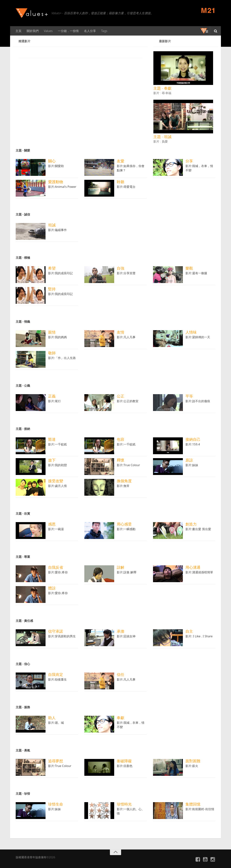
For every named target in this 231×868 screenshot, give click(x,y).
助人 (52, 718)
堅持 (52, 289)
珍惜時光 (124, 804)
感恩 (52, 524)
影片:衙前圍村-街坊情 (200, 809)
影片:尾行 (54, 401)
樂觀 (189, 268)
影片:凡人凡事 (126, 337)
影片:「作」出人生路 (62, 358)
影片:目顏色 (125, 766)
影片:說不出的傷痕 (198, 401)
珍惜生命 (56, 804)
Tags (104, 31)
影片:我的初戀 (57, 465)
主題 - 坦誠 (162, 137)
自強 (121, 268)
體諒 (52, 588)
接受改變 (56, 481)
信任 (121, 674)
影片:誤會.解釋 (128, 572)
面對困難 (193, 761)
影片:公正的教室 (128, 401)
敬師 (52, 353)
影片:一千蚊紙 (57, 444)
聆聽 (121, 182)
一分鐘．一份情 (68, 31)
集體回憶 (193, 804)
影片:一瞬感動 (126, 529)
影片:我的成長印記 (60, 273)
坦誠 (52, 225)
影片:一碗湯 (56, 529)
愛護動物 (56, 182)
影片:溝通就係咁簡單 (199, 572)
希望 (52, 268)
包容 (121, 439)
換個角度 (124, 481)
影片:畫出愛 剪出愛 (198, 529)
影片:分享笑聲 (126, 273)
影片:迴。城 (56, 723)
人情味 (191, 332)
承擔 (121, 631)
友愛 (121, 161)
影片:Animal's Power (62, 187)
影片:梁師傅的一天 (198, 337)
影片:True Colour (128, 465)
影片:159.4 (193, 444)
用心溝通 (193, 567)
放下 (52, 460)
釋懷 (121, 460)
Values (48, 31)
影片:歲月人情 (57, 486)
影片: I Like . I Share (199, 636)
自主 (189, 631)
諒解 (121, 567)
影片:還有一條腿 (196, 273)
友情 (121, 332)
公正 (121, 396)
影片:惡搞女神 (126, 636)
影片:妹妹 (192, 465)
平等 (189, 396)
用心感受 (124, 524)
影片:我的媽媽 (57, 337)
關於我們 (33, 31)
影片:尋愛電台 (126, 187)
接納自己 (193, 439)
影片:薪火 (192, 766)
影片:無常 (123, 486)
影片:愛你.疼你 (58, 572)
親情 (52, 332)
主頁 (18, 31)
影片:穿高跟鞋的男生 (62, 636)
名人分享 (90, 31)
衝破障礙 (124, 761)
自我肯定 (56, 674)
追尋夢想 (56, 761)
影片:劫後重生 (57, 679)
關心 (52, 161)
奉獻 (121, 718)
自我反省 (56, 567)
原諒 (189, 460)
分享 (189, 161)
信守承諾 (56, 631)
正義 (52, 396)
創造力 (191, 524)
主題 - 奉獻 (162, 88)
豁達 (52, 439)
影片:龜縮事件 (57, 230)
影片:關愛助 (56, 166)
